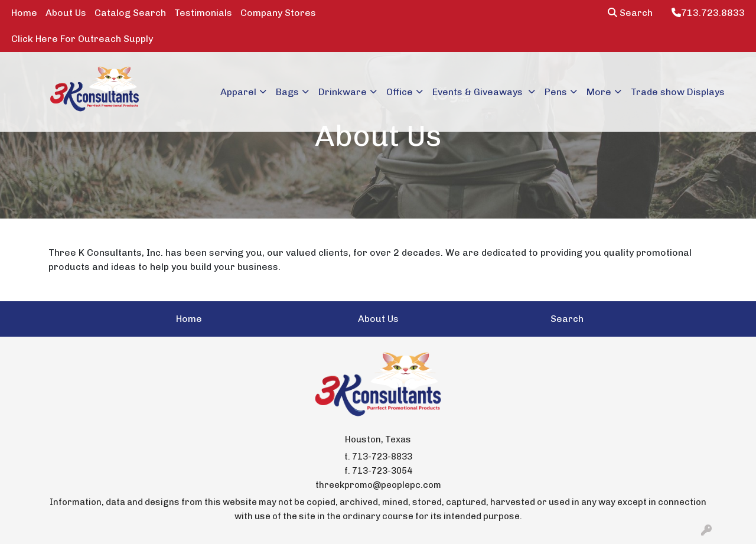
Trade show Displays (678, 92)
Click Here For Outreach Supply (82, 39)
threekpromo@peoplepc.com (378, 485)
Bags (287, 92)
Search (630, 13)
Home (24, 13)
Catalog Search (130, 13)
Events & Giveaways (479, 92)
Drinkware (343, 92)
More (599, 92)
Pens (556, 92)
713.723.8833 (708, 13)
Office (400, 92)
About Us (66, 13)
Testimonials (203, 13)
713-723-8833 (382, 457)
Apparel (238, 92)
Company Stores (278, 13)
